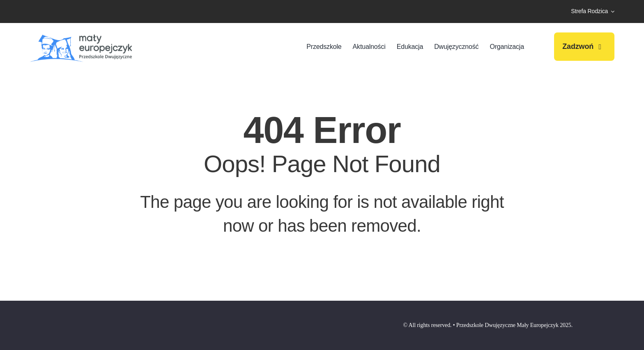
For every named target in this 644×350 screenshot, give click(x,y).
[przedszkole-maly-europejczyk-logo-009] (81, 34)
